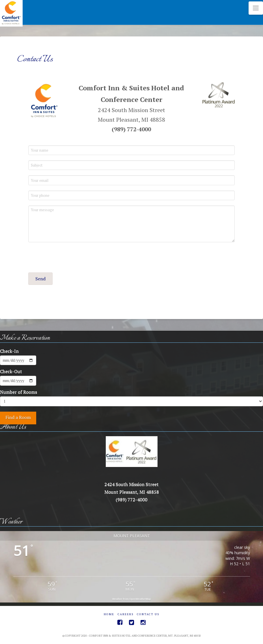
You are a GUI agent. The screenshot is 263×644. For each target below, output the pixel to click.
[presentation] (71, 259)
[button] (40, 279)
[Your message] (131, 224)
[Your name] (131, 150)
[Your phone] (131, 195)
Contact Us (148, 614)
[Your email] (131, 180)
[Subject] (131, 165)
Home (109, 614)
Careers (126, 614)
